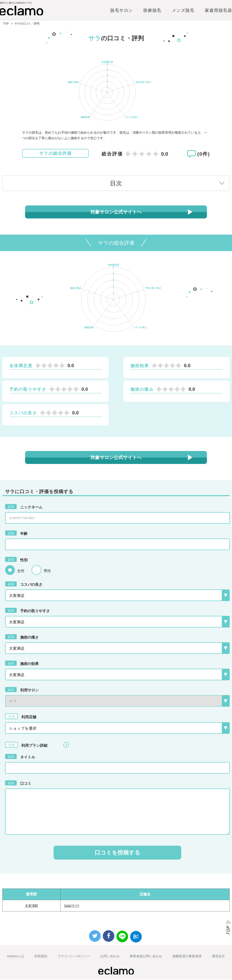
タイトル (20, 757)
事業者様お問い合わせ (146, 957)
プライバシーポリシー (74, 957)
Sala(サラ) (72, 906)
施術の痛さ (22, 637)
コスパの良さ (24, 584)
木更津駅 (32, 906)
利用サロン (22, 690)
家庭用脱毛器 (218, 11)
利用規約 (41, 957)
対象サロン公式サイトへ (116, 212)
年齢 (16, 533)
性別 (16, 560)
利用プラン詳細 (37, 745)
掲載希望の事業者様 (187, 957)
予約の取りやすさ (27, 611)
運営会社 (218, 957)
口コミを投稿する (118, 853)
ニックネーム (24, 507)
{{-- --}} (117, 701)
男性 (47, 572)
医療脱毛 (152, 11)
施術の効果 (22, 664)
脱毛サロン (122, 11)
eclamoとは (16, 957)
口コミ (18, 783)
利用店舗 (21, 717)
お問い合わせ (110, 957)
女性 (21, 572)
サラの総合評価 (55, 154)
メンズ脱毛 (183, 11)
